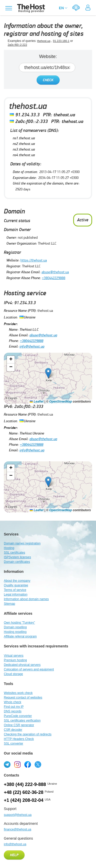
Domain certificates (17, 562)
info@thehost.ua (32, 346)
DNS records (13, 711)
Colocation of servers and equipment (29, 669)
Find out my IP (14, 707)
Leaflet (37, 402)
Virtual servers (14, 656)
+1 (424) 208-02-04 (24, 800)
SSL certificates (14, 553)
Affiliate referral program (20, 636)
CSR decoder (13, 730)
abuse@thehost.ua (55, 272)
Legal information (16, 595)
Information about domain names (26, 599)
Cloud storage (13, 674)
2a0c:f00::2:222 (17, 45)
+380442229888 (54, 278)
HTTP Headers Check (19, 739)
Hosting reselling (15, 632)
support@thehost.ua (18, 815)
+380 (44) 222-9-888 (25, 784)
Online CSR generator (19, 725)
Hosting (9, 548)
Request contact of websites (23, 698)
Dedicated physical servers (22, 665)
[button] (48, 373)
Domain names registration (22, 543)
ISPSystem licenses (17, 557)
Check (48, 80)
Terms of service (15, 590)
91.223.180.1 (61, 41)
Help (14, 855)
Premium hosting (15, 660)
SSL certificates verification (22, 721)
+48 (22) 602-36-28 (24, 792)
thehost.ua (44, 41)
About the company (17, 581)
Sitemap (9, 604)
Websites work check (18, 693)
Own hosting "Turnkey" (19, 623)
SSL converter (14, 744)
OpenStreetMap (61, 402)
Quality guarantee (16, 585)
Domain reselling (15, 627)
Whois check (13, 702)
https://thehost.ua (34, 260)
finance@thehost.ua (18, 829)
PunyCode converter (18, 716)
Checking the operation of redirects (28, 734)
